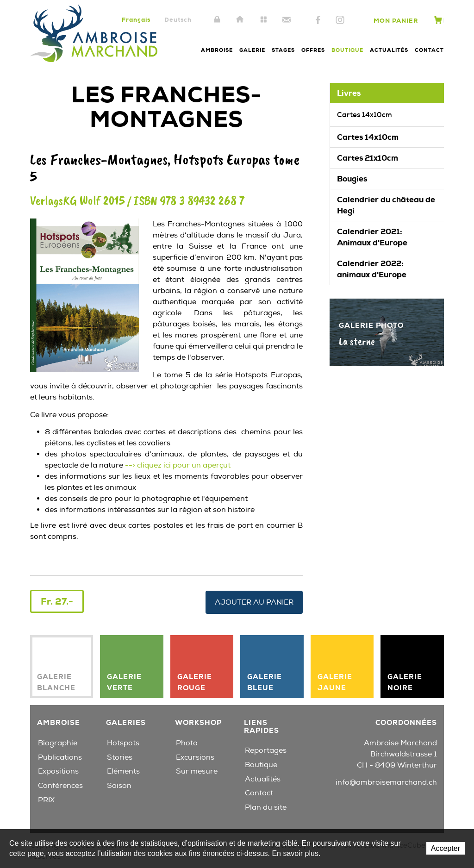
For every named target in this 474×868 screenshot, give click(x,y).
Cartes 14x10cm (365, 115)
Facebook (318, 20)
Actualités (389, 50)
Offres (313, 50)
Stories (120, 756)
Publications (60, 756)
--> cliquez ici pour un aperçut (177, 465)
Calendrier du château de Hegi (386, 205)
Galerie (252, 50)
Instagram (340, 20)
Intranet (217, 20)
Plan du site (263, 20)
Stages (283, 50)
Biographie (58, 742)
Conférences (60, 785)
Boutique (347, 50)
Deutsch (178, 20)
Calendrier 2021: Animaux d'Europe (372, 237)
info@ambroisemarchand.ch (386, 782)
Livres (349, 93)
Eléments (123, 770)
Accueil (240, 20)
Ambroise (217, 50)
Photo (187, 742)
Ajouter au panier (254, 601)
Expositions (58, 770)
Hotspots (123, 742)
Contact (287, 20)
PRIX (46, 799)
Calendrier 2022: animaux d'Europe (372, 269)
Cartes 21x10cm (368, 158)
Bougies (352, 179)
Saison (119, 785)
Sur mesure (197, 770)
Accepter (446, 848)
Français (136, 20)
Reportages (266, 749)
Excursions (195, 756)
